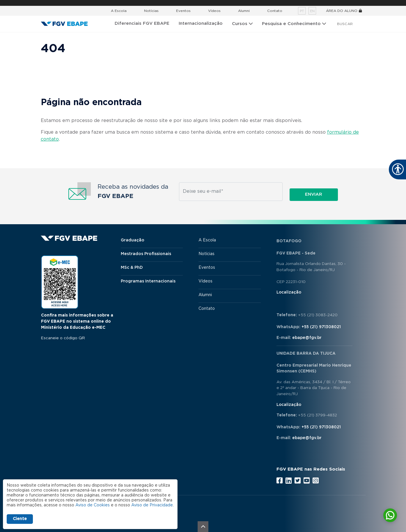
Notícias (151, 11)
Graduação (133, 240)
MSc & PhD (132, 268)
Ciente (20, 519)
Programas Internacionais (148, 281)
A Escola (119, 11)
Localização (289, 292)
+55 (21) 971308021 (321, 327)
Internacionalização (201, 23)
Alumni (244, 11)
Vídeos (214, 11)
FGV (197, 3)
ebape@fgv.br (307, 338)
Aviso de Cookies (93, 505)
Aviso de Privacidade (152, 505)
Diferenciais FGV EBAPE (142, 23)
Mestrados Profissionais (146, 254)
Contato (275, 11)
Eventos (183, 11)
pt (302, 11)
